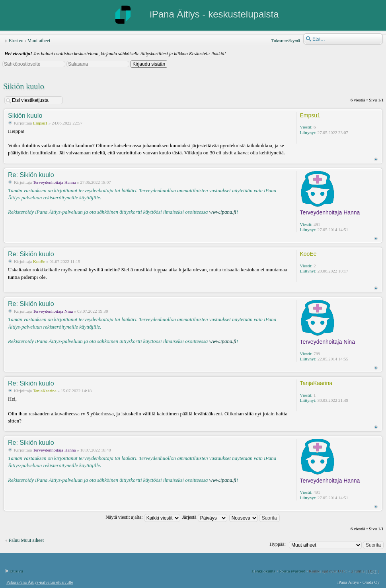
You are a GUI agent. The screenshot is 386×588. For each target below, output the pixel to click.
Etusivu (16, 41)
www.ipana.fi (222, 212)
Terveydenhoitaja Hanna (55, 182)
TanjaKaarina (45, 391)
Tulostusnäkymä (286, 41)
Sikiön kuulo (24, 86)
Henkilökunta (263, 571)
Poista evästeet (292, 571)
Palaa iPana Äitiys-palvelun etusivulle (40, 582)
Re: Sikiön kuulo (31, 175)
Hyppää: (278, 544)
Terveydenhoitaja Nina (53, 311)
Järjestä (205, 517)
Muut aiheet (39, 41)
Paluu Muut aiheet (26, 540)
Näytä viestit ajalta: (143, 517)
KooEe (39, 261)
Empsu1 (40, 123)
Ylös (376, 159)
